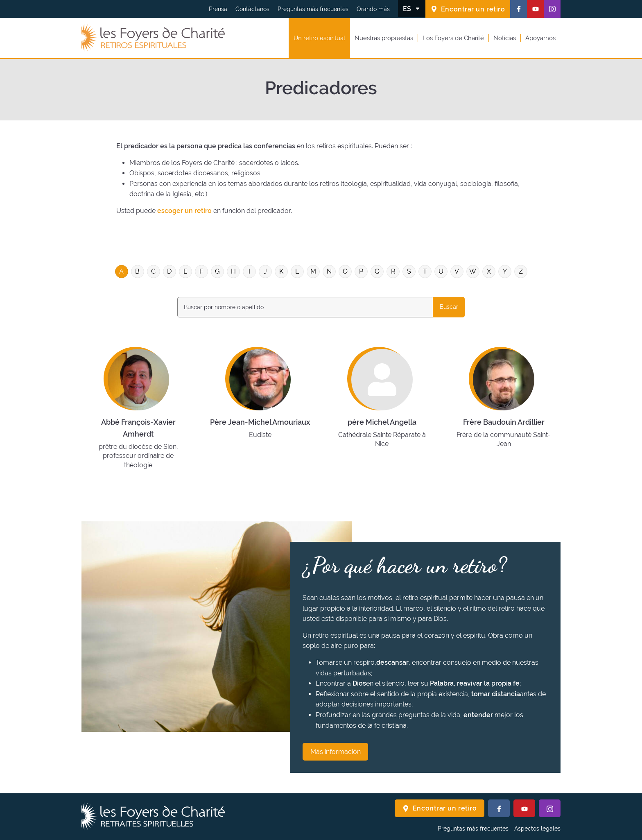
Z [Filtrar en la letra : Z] (521, 271)
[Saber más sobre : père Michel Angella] (382, 407)
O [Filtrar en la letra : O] (345, 271)
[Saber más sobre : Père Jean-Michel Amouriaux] (260, 407)
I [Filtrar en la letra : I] (249, 271)
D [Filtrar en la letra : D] (169, 271)
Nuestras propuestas (384, 38)
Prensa (218, 9)
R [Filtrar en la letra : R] (393, 271)
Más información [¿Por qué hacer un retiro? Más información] (336, 752)
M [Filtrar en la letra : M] (313, 271)
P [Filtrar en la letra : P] (361, 271)
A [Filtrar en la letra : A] (121, 271)
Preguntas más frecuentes (313, 9)
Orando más (373, 9)
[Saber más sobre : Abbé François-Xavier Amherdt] (138, 407)
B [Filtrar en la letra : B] (137, 271)
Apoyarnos (540, 38)
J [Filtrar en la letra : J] (265, 271)
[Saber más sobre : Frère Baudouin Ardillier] (503, 407)
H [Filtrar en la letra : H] (233, 271)
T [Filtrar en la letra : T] (425, 271)
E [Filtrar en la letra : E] (185, 271)
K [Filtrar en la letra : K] (281, 271)
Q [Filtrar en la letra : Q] (377, 271)
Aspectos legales (537, 829)
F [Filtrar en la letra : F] (201, 271)
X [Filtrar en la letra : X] (489, 271)
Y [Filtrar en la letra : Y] (505, 271)
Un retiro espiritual (319, 38)
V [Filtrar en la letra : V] (457, 271)
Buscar (449, 307)
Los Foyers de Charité (453, 38)
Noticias (505, 38)
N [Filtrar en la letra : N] (329, 271)
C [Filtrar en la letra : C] (153, 271)
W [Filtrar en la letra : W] (473, 271)
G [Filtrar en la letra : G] (217, 271)
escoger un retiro (184, 211)
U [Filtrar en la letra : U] (441, 271)
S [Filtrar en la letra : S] (409, 271)
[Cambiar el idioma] (412, 9)
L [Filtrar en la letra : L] (297, 271)
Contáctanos (252, 9)
